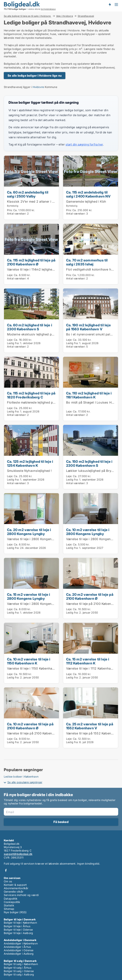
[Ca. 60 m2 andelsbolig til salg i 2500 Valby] (31, 188)
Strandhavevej (86, 16)
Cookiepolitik (12, 902)
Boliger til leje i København (20, 923)
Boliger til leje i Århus (17, 926)
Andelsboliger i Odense (19, 950)
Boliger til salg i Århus (18, 968)
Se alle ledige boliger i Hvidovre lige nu (35, 76)
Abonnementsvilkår (16, 888)
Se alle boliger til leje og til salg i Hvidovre (28, 16)
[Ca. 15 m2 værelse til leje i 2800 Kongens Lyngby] (31, 588)
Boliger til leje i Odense (18, 930)
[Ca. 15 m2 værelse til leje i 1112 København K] (91, 653)
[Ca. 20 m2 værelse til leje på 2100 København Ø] (91, 588)
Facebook (6, 870)
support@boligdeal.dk (18, 854)
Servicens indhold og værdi (21, 895)
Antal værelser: (17, 213)
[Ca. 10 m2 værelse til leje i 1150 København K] (31, 653)
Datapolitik (11, 899)
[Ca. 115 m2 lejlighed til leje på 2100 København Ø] (31, 254)
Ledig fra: (13, 343)
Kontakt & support (15, 885)
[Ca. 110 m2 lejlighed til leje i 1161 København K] (91, 389)
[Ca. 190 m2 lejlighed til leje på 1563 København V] (91, 321)
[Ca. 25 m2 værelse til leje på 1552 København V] (91, 718)
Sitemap (9, 909)
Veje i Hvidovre (65, 16)
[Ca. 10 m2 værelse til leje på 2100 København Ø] (31, 718)
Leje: (10, 275)
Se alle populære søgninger (25, 782)
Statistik (9, 905)
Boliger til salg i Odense (19, 971)
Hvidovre (38, 87)
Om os (8, 881)
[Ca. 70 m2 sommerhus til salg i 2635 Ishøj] (91, 254)
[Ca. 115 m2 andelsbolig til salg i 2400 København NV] (91, 188)
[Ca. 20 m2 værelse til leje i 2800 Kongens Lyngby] (31, 523)
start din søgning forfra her (84, 144)
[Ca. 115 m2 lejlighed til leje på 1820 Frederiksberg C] (31, 389)
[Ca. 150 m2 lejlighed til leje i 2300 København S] (91, 457)
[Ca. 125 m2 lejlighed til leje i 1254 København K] (31, 457)
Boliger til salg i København (21, 964)
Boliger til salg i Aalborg (19, 974)
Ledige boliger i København (21, 777)
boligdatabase (48, 9)
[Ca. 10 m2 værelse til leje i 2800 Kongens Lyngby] (91, 523)
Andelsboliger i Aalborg (19, 954)
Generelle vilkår (14, 892)
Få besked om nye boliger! (110, 4)
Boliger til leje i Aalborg (18, 933)
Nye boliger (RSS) (15, 912)
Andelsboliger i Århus (17, 947)
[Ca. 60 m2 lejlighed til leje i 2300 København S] (31, 321)
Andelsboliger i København (21, 943)
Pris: (10, 210)
